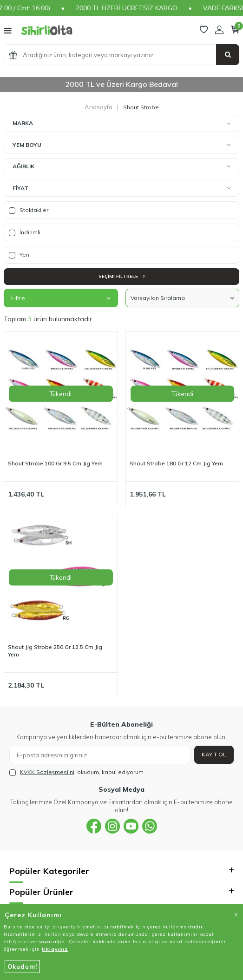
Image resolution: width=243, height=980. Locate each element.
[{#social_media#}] (94, 826)
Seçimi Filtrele (121, 276)
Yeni (20, 255)
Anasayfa (99, 107)
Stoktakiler (29, 210)
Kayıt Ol (214, 754)
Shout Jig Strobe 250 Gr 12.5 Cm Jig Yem (55, 651)
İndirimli (25, 232)
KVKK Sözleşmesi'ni (47, 772)
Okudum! (22, 967)
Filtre (61, 298)
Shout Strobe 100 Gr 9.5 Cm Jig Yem (55, 463)
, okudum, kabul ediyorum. (77, 772)
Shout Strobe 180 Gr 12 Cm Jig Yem (176, 463)
